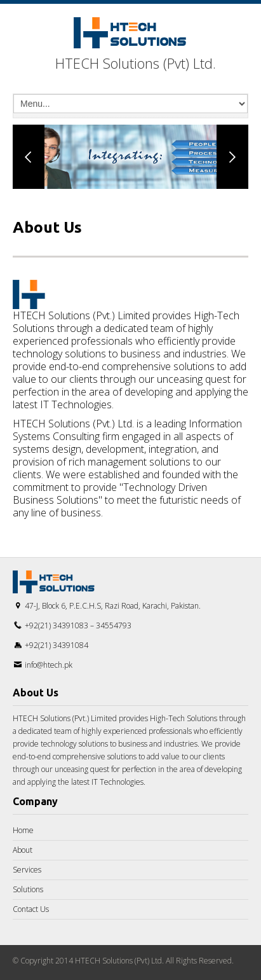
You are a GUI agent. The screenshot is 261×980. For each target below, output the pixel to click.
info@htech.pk (49, 665)
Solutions (28, 889)
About (23, 850)
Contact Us (31, 909)
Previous (29, 157)
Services (27, 870)
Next (232, 157)
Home (23, 830)
